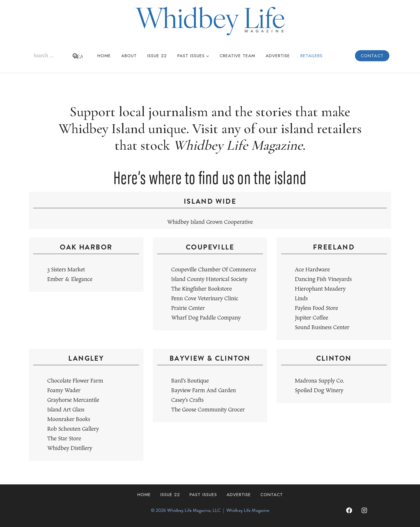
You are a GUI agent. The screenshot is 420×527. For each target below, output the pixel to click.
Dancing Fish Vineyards (323, 279)
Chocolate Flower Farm (75, 381)
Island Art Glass (66, 410)
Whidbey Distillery (70, 448)
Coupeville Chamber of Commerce (214, 270)
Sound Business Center (322, 328)
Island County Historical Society (209, 279)
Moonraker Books (69, 419)
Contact (372, 56)
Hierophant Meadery (320, 289)
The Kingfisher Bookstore (202, 289)
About (129, 56)
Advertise (278, 56)
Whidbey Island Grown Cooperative (210, 222)
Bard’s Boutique (190, 381)
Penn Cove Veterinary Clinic (205, 299)
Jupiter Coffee (311, 318)
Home (104, 56)
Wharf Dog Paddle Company (206, 318)
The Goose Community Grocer (208, 410)
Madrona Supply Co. (319, 381)
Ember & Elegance (70, 279)
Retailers (311, 56)
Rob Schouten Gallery (73, 429)
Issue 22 (157, 56)
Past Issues (203, 495)
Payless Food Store (316, 308)
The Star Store (64, 439)
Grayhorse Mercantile (73, 400)
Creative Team (237, 56)
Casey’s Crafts (187, 400)
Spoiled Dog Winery (319, 391)
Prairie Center (188, 308)
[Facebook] (349, 510)
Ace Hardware (312, 270)
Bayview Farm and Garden (204, 391)
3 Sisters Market (66, 270)
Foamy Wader (64, 391)
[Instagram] (364, 510)
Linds (301, 299)
